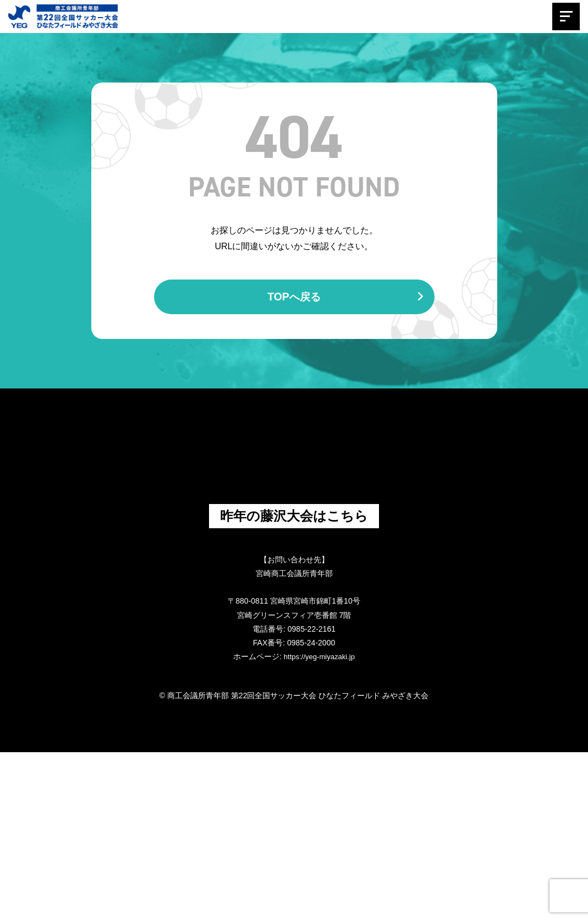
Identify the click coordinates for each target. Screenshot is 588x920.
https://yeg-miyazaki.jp (319, 825)
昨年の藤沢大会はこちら (294, 683)
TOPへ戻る (345, 298)
